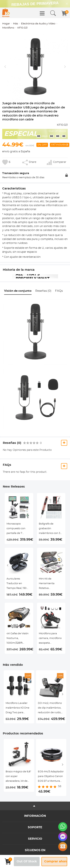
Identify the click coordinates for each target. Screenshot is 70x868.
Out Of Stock (27, 861)
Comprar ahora (56, 861)
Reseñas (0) (43, 291)
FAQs (59, 291)
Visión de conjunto (18, 291)
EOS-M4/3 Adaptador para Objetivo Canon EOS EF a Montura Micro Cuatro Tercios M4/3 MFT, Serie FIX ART (51, 777)
